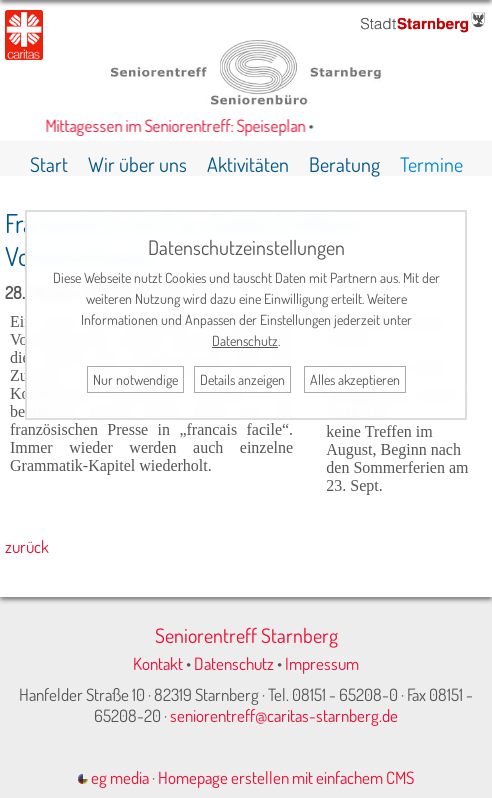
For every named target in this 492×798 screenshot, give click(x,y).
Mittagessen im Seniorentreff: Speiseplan (179, 125)
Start (49, 164)
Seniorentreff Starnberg (246, 635)
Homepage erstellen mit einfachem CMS (286, 777)
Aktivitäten (248, 164)
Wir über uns (137, 164)
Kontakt (158, 663)
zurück (27, 546)
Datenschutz (234, 663)
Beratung (344, 164)
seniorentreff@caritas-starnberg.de (284, 715)
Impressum (322, 663)
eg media (113, 777)
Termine (431, 164)
